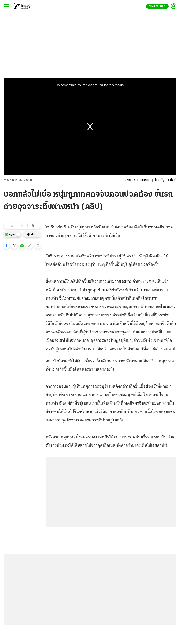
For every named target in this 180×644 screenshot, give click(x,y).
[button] (7, 246)
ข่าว (128, 180)
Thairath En (157, 6)
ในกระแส (144, 180)
